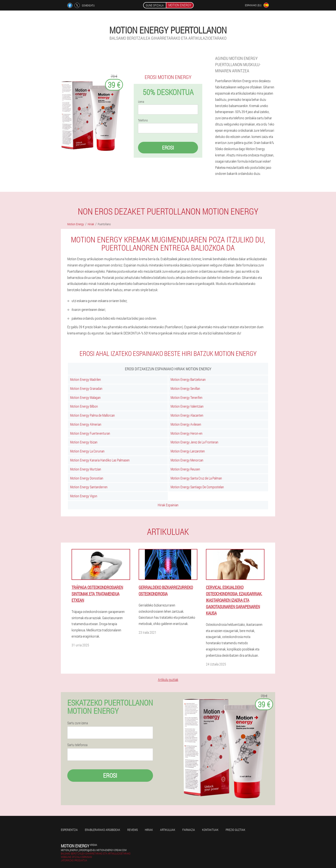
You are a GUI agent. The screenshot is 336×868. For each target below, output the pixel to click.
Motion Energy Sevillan (185, 388)
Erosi (168, 148)
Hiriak (149, 830)
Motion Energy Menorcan (187, 460)
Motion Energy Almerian (86, 424)
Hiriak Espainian (168, 505)
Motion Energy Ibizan (84, 442)
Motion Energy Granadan (86, 388)
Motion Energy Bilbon (84, 406)
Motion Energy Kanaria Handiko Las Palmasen (100, 460)
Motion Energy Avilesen (186, 424)
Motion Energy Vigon (84, 496)
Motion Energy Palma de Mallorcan (92, 415)
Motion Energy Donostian (87, 478)
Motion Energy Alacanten (187, 415)
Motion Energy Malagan (85, 397)
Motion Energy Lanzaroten (188, 451)
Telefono (143, 120)
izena (141, 102)
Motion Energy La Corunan (87, 451)
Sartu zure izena (78, 723)
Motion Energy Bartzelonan (188, 379)
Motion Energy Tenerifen (187, 397)
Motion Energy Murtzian (86, 469)
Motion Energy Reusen (185, 469)
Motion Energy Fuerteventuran (90, 433)
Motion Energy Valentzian (187, 406)
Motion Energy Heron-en (187, 433)
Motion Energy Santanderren (89, 487)
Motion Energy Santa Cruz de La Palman (196, 478)
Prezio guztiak (235, 830)
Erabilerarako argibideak (103, 830)
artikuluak (168, 830)
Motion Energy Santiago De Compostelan (197, 487)
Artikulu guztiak (168, 680)
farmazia (189, 830)
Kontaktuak (210, 830)
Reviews (133, 830)
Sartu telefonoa (77, 745)
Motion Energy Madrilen (85, 379)
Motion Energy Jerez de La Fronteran (194, 442)
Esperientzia (69, 830)
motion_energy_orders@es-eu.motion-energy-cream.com (94, 850)
